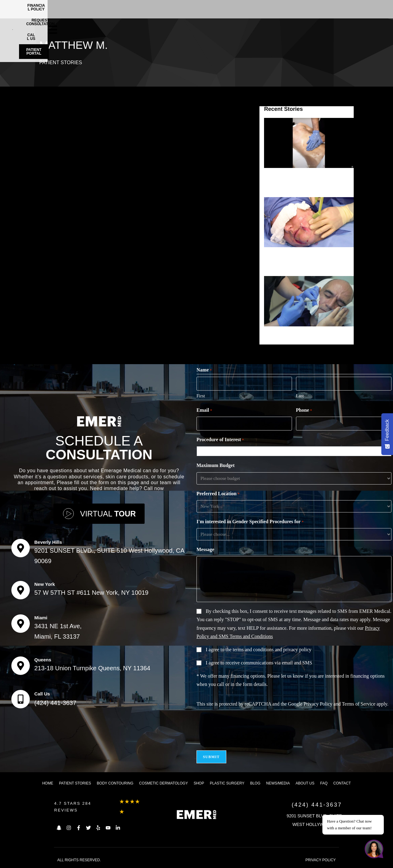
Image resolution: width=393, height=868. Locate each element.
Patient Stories (61, 62)
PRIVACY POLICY (321, 860)
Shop (199, 783)
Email (204, 411)
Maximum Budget (216, 465)
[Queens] (21, 666)
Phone (304, 411)
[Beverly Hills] (21, 548)
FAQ (324, 783)
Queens (43, 660)
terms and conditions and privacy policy (272, 650)
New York (45, 584)
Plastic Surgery (227, 783)
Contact (342, 783)
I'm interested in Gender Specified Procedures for (250, 522)
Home (48, 783)
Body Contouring (115, 783)
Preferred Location (218, 494)
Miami (41, 618)
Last (300, 396)
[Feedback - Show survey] (387, 434)
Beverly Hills (48, 542)
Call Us (42, 694)
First (201, 396)
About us (305, 783)
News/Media (278, 783)
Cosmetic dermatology (163, 783)
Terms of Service (358, 704)
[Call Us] (21, 699)
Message (205, 549)
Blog (255, 783)
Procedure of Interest (220, 440)
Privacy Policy (318, 704)
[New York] (21, 590)
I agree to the (259, 650)
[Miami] (21, 624)
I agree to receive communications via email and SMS (259, 663)
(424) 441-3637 (55, 703)
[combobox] (295, 451)
